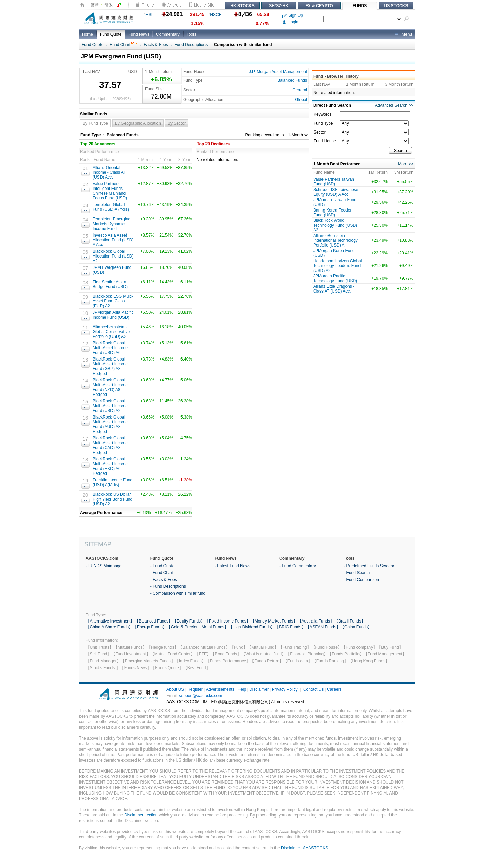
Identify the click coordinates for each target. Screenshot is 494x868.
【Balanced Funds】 (154, 621)
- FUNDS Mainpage (104, 566)
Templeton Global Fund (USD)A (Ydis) (111, 207)
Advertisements (220, 689)
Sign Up (293, 15)
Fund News (139, 34)
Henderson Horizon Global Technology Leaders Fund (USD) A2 (337, 266)
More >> (406, 164)
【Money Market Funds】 (274, 621)
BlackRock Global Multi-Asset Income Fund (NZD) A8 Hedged (110, 387)
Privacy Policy (285, 689)
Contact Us (313, 689)
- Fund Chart (162, 573)
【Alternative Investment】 (110, 621)
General (300, 90)
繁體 (95, 5)
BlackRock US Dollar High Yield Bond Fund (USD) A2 (113, 499)
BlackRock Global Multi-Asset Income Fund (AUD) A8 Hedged (110, 424)
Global (301, 100)
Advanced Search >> (394, 105)
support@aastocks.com (201, 696)
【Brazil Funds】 (350, 621)
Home (87, 34)
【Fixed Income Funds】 (228, 621)
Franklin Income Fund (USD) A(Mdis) (113, 482)
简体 (108, 5)
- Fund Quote (162, 566)
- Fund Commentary (298, 566)
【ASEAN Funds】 (323, 627)
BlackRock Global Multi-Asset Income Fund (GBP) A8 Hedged (110, 366)
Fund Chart (123, 45)
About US (175, 689)
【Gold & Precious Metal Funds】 (198, 627)
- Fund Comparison (361, 580)
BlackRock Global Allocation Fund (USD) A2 (113, 256)
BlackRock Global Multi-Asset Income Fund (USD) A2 (110, 406)
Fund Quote (111, 34)
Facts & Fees (156, 45)
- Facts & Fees (164, 580)
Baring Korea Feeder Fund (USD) (332, 213)
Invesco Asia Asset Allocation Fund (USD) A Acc (113, 240)
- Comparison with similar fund (178, 593)
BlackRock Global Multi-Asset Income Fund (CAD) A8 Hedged (110, 445)
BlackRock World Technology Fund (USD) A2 (335, 225)
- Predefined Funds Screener (370, 566)
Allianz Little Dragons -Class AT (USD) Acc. (334, 289)
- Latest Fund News (233, 566)
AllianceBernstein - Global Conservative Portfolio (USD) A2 (111, 332)
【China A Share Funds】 (109, 627)
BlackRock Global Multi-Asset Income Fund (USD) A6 (110, 348)
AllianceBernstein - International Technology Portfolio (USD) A (336, 240)
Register (195, 689)
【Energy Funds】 (150, 627)
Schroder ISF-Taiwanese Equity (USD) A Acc (336, 192)
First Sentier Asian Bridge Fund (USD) (110, 284)
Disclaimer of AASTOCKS (304, 848)
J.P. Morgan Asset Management (278, 72)
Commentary (168, 34)
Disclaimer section (141, 815)
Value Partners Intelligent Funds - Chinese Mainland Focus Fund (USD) (110, 191)
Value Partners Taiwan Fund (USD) (334, 182)
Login (290, 22)
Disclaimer (259, 689)
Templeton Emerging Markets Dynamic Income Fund (111, 224)
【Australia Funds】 (316, 621)
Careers (334, 689)
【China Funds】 (356, 627)
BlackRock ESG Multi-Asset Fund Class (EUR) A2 (113, 301)
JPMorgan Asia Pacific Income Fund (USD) (113, 315)
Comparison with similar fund (243, 45)
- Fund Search (357, 573)
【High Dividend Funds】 (252, 627)
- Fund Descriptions (168, 586)
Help (242, 689)
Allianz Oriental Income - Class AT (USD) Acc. (109, 172)
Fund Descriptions (191, 45)
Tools (191, 34)
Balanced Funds (292, 80)
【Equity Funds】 (189, 621)
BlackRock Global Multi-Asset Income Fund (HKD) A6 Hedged (110, 466)
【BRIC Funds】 (290, 627)
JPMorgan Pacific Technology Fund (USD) (335, 278)
